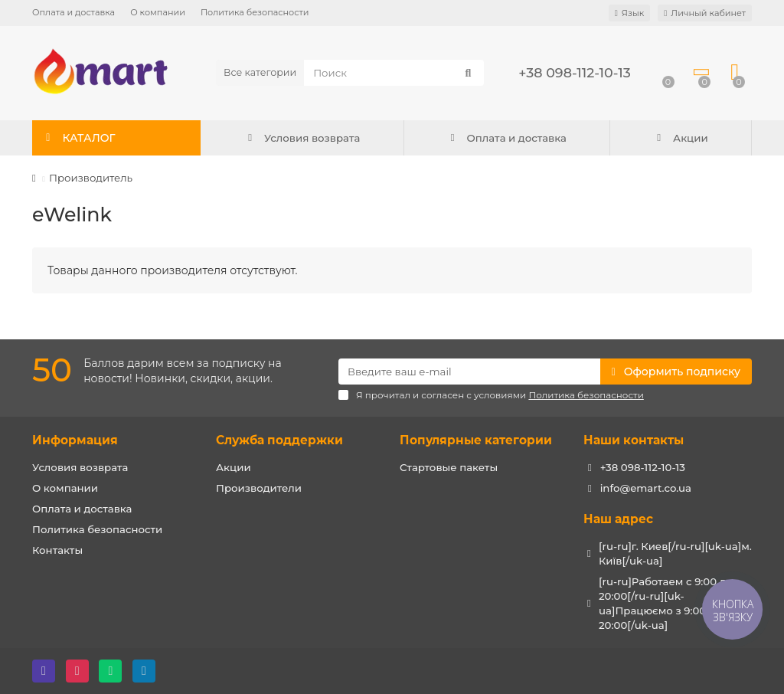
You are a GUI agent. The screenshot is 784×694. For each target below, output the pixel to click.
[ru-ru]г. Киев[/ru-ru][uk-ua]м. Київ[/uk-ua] (675, 553)
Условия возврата (302, 138)
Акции (680, 138)
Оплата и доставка (73, 12)
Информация (75, 440)
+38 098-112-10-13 (574, 72)
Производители (259, 488)
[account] (705, 13)
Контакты (57, 550)
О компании (158, 12)
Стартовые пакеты (449, 467)
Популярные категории (476, 440)
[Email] (469, 372)
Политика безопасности (255, 12)
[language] (630, 13)
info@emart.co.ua (646, 488)
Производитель (91, 178)
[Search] (394, 73)
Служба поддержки (279, 440)
